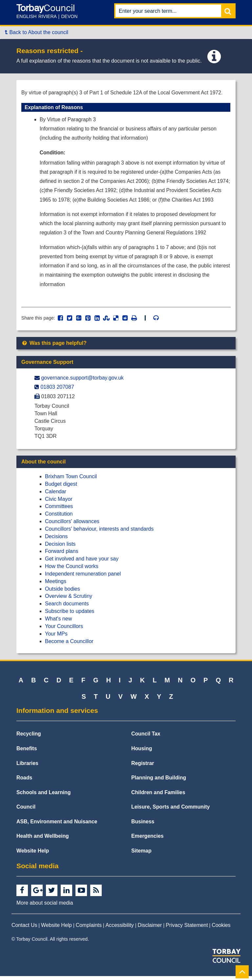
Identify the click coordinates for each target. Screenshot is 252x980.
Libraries (27, 767)
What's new (58, 623)
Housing (142, 752)
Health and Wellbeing (43, 840)
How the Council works (72, 570)
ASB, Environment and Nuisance (57, 825)
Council (26, 811)
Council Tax (146, 738)
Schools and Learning (43, 796)
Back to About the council (37, 32)
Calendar (56, 495)
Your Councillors (64, 630)
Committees (59, 510)
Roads (24, 782)
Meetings (56, 585)
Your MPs (56, 637)
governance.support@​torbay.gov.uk (82, 381)
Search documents (67, 608)
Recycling (29, 738)
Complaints (89, 929)
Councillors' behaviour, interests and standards (99, 532)
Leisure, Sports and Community (170, 811)
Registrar (143, 767)
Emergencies (147, 840)
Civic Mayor (59, 503)
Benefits (27, 752)
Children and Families (158, 796)
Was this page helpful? (54, 347)
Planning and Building (159, 782)
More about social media (45, 907)
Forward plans (62, 555)
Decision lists (60, 548)
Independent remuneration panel (83, 577)
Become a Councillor (69, 645)
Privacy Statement (187, 929)
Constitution (59, 518)
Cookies (221, 929)
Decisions (56, 540)
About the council (43, 466)
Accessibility (120, 929)
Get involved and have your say (82, 563)
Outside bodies (63, 592)
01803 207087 (57, 391)
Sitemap (141, 854)
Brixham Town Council (71, 480)
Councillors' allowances (72, 525)
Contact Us (24, 929)
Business (143, 825)
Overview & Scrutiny (69, 600)
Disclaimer (150, 929)
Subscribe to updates (70, 615)
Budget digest (61, 488)
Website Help (33, 854)
